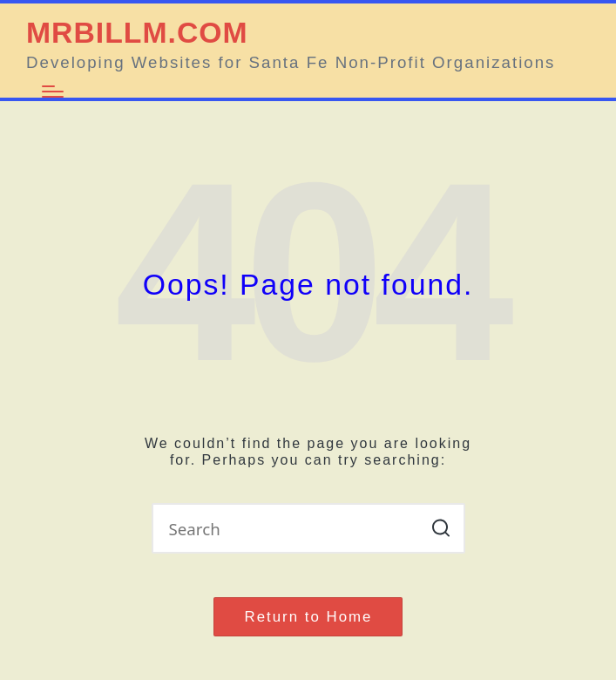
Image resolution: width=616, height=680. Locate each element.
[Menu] (53, 92)
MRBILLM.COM (137, 33)
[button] (441, 528)
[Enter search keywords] (308, 528)
